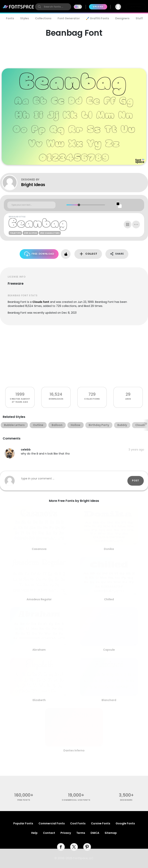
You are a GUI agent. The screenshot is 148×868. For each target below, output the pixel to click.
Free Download (39, 254)
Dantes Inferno (74, 750)
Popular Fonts (23, 823)
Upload (98, 7)
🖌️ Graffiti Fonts (98, 18)
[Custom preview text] (31, 205)
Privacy (66, 833)
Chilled (109, 599)
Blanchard (109, 700)
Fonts (10, 18)
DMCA (95, 833)
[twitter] (74, 847)
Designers (122, 18)
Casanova (39, 549)
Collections (43, 18)
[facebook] (61, 847)
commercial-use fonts (76, 800)
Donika (109, 549)
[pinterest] (87, 847)
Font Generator (69, 18)
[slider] (79, 205)
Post (136, 481)
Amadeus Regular (39, 599)
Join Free (136, 7)
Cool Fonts (78, 823)
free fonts (24, 800)
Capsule (109, 650)
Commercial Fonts (52, 823)
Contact (49, 833)
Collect (88, 254)
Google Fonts (125, 823)
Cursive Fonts (101, 823)
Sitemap (111, 833)
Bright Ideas (33, 185)
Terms (81, 833)
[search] (53, 7)
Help (34, 833)
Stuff (139, 18)
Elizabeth (39, 700)
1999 (20, 394)
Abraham (39, 650)
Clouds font (41, 302)
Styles (25, 18)
